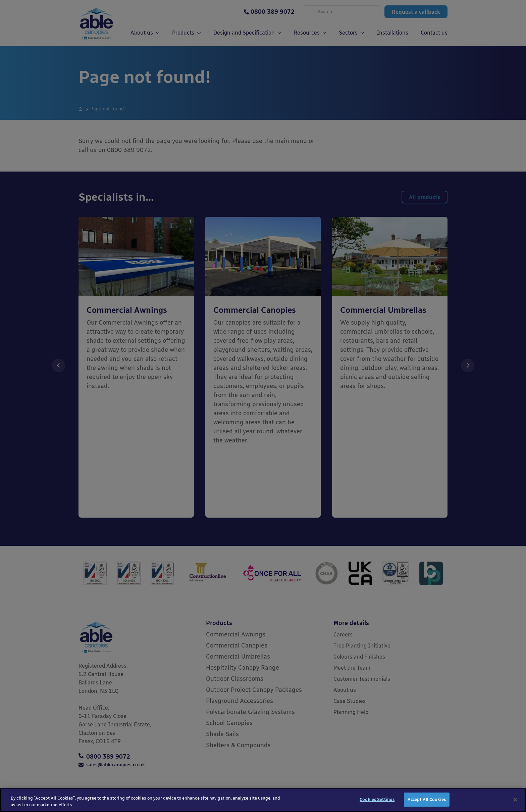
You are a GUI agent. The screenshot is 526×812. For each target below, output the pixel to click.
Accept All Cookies (427, 801)
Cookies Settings (377, 801)
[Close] (515, 801)
